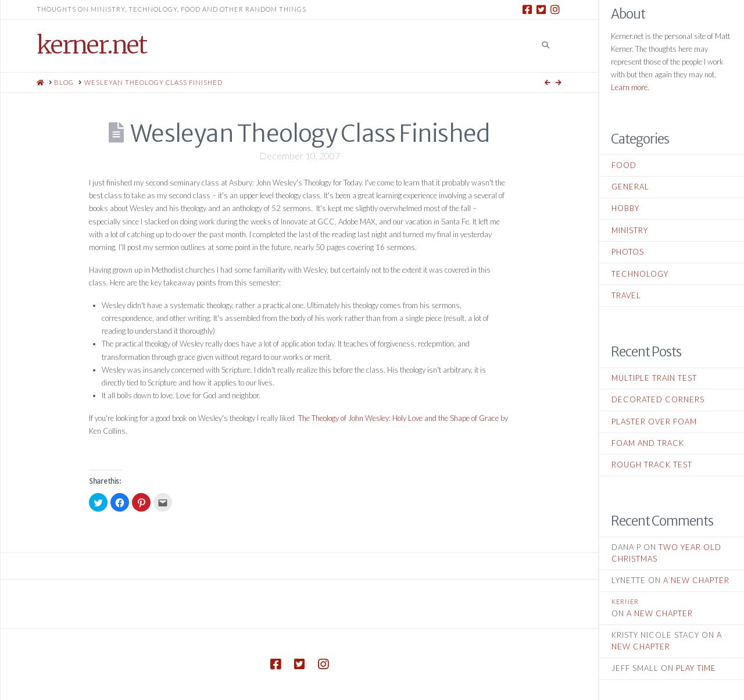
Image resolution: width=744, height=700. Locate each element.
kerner (625, 601)
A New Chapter (696, 580)
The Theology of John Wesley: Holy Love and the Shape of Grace (398, 418)
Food (624, 165)
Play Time (696, 668)
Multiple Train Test (654, 378)
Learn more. (630, 87)
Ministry (630, 230)
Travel (626, 295)
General (630, 187)
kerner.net (92, 45)
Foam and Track (648, 443)
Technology (640, 274)
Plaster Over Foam (654, 422)
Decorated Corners (658, 399)
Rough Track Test (652, 465)
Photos (628, 252)
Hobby (625, 208)
